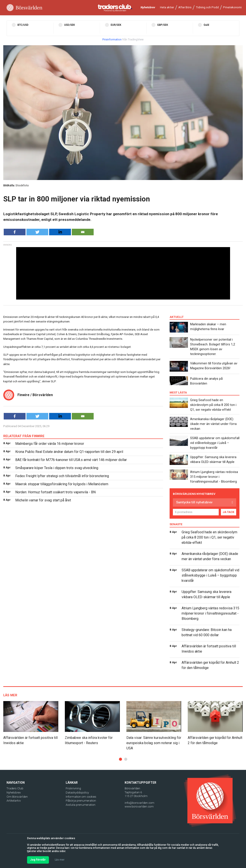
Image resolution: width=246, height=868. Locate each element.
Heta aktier (167, 7)
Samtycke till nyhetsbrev (194, 502)
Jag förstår (38, 860)
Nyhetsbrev (148, 7)
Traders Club (15, 788)
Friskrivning (73, 788)
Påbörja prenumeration (81, 801)
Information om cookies (81, 797)
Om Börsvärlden (17, 797)
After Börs (185, 7)
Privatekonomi (232, 7)
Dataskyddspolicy (77, 793)
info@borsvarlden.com (139, 803)
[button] (120, 759)
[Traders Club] (115, 8)
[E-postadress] (196, 512)
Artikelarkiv (14, 801)
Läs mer (60, 860)
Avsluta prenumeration (81, 805)
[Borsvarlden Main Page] (24, 8)
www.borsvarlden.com (139, 806)
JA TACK (229, 512)
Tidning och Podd (207, 7)
